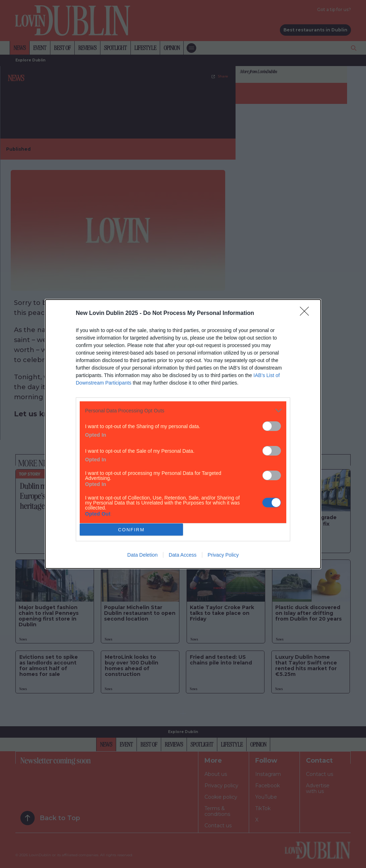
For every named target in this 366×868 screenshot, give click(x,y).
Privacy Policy (223, 555)
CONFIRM (131, 530)
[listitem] (183, 410)
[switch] (272, 426)
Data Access (183, 555)
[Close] (307, 313)
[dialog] (183, 434)
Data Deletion (142, 555)
